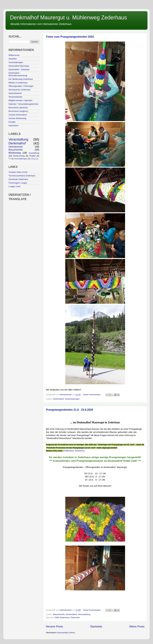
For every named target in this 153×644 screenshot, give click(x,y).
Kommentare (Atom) (66, 633)
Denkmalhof (58, 399)
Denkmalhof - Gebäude (19, 70)
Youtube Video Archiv (18, 172)
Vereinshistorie (15, 93)
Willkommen (14, 55)
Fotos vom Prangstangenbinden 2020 (70, 37)
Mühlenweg (15, 153)
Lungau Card (14, 186)
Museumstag (19, 156)
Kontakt (12, 122)
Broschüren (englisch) (18, 111)
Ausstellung (34, 153)
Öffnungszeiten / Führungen (21, 86)
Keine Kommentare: (92, 395)
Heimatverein (16, 147)
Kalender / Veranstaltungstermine (23, 104)
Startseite (96, 626)
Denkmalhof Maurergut (19, 66)
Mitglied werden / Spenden (20, 100)
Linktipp (33, 159)
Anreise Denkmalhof (18, 115)
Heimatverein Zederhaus (20, 90)
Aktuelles (13, 59)
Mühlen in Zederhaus (18, 83)
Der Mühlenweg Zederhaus (21, 79)
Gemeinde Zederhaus (18, 179)
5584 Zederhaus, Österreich (67, 617)
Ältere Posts (137, 626)
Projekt (32, 156)
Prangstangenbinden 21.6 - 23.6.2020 (70, 410)
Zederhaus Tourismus (74, 451)
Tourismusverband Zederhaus (22, 176)
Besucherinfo (59, 614)
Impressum (14, 126)
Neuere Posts (54, 626)
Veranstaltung (84, 614)
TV (10, 159)
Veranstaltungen (72, 399)
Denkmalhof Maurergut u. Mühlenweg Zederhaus (68, 18)
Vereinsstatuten (15, 97)
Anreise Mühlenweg (17, 118)
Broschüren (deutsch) (18, 108)
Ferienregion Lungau (18, 183)
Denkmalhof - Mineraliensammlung (18, 74)
